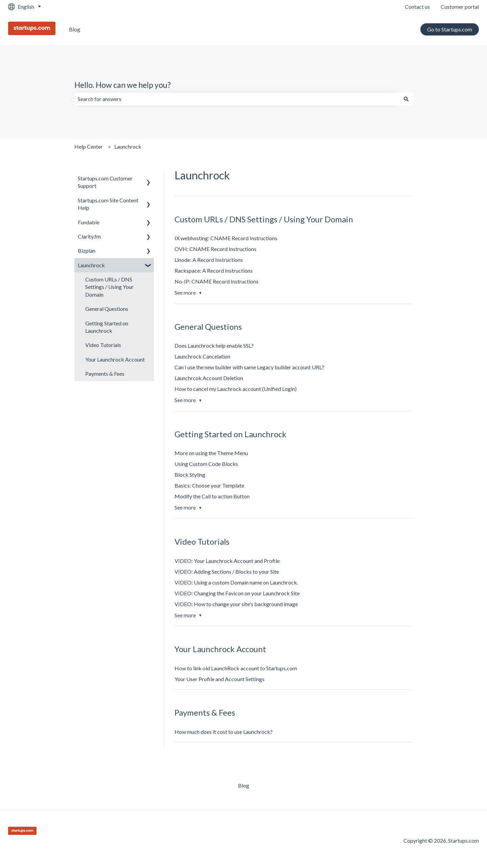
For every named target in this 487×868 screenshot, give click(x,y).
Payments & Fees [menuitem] (105, 374)
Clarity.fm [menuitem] (89, 236)
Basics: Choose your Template (209, 485)
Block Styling (190, 475)
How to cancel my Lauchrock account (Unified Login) (236, 389)
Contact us (417, 7)
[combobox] (237, 99)
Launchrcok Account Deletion (209, 378)
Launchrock (128, 146)
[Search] (406, 99)
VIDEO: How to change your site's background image (236, 604)
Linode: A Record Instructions (209, 260)
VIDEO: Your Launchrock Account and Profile (227, 561)
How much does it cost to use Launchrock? (224, 732)
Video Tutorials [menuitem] (103, 345)
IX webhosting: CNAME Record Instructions (226, 238)
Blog (75, 29)
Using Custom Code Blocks (206, 464)
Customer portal (460, 7)
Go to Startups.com (450, 29)
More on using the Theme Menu (211, 453)
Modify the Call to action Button (212, 496)
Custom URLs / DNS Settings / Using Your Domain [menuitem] (109, 287)
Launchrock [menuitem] (91, 265)
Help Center (89, 146)
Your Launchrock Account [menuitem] (115, 359)
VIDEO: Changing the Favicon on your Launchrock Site (237, 593)
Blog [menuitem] (244, 785)
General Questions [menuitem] (107, 309)
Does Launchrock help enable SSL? (214, 345)
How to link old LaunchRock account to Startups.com (236, 668)
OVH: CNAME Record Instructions (215, 249)
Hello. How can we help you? (123, 85)
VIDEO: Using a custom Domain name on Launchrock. (236, 582)
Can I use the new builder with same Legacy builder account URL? (249, 367)
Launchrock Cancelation (202, 356)
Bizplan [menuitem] (87, 251)
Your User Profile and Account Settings (219, 679)
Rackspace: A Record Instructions (214, 270)
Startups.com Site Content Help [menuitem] (108, 204)
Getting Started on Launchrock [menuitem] (107, 327)
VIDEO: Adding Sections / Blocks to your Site (227, 572)
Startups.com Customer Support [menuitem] (105, 182)
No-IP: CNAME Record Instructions (216, 281)
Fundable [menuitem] (89, 222)
